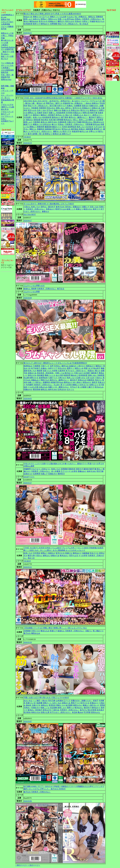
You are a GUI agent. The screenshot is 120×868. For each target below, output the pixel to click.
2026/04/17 (28, 221)
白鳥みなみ (43, 387)
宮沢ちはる (70, 21)
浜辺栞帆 (54, 708)
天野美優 (89, 124)
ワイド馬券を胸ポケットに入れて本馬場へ (7, 65)
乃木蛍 (64, 127)
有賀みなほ (82, 380)
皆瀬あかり (53, 21)
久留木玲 (62, 371)
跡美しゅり (28, 19)
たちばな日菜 (33, 387)
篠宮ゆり (37, 115)
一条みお (88, 103)
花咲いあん (60, 108)
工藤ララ (91, 387)
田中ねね (71, 19)
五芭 (52, 366)
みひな (45, 101)
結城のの (73, 366)
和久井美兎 (92, 710)
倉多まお (44, 122)
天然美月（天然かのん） (92, 19)
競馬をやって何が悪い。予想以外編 (7, 36)
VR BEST (27, 137)
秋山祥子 (97, 368)
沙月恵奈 (69, 113)
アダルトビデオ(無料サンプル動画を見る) (8, 107)
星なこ (76, 120)
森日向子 (92, 117)
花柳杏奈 (99, 17)
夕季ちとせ (93, 131)
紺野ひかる (34, 378)
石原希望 (100, 120)
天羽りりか (36, 631)
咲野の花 (86, 113)
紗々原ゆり (78, 382)
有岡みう (44, 19)
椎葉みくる (37, 124)
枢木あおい (68, 120)
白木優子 (87, 373)
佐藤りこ (52, 113)
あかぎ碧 (59, 375)
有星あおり (50, 209)
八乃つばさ (98, 127)
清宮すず (79, 469)
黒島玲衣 (72, 469)
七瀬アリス (28, 115)
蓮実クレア (66, 134)
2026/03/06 (28, 801)
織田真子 (95, 373)
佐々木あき (84, 24)
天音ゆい (61, 124)
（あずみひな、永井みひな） (60, 101)
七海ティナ (45, 366)
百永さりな (94, 553)
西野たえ (92, 120)
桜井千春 (94, 113)
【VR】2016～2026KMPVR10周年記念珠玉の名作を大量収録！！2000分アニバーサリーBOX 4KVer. (63, 98)
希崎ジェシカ (50, 375)
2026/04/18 (28, 143)
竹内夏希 (29, 385)
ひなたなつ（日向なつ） (41, 469)
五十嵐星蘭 (38, 703)
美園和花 (41, 129)
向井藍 (55, 371)
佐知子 (45, 113)
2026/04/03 (28, 399)
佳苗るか (85, 106)
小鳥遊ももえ (78, 115)
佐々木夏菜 (82, 387)
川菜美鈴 (37, 122)
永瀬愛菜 (78, 106)
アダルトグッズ (7, 112)
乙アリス (46, 17)
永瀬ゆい (70, 106)
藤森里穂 (48, 127)
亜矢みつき (41, 103)
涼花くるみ (94, 207)
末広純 (75, 712)
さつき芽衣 (67, 385)
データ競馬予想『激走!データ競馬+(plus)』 (8, 52)
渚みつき (69, 115)
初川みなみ (99, 387)
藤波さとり (57, 127)
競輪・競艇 (9, 86)
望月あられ (66, 129)
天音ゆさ (78, 21)
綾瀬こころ (71, 209)
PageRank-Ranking (8, 47)
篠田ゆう (44, 115)
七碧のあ (56, 710)
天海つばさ (79, 373)
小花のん (27, 207)
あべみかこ (76, 101)
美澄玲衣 (52, 705)
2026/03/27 (28, 483)
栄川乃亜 (53, 106)
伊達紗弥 (66, 103)
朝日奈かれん (87, 122)
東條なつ (33, 127)
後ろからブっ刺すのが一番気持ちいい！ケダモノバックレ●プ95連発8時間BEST (55, 363)
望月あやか (57, 129)
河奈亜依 (35, 108)
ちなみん (71, 17)
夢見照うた (98, 129)
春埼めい (31, 710)
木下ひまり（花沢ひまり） (42, 131)
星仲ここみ (83, 120)
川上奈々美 (58, 385)
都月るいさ (95, 705)
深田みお (29, 120)
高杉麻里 (41, 375)
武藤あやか (28, 389)
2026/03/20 (28, 642)
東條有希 (41, 127)
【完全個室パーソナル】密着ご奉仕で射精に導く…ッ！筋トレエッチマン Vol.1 (55, 628)
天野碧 (102, 705)
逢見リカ (59, 103)
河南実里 (42, 108)
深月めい (69, 207)
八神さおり (62, 378)
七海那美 (37, 366)
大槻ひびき (71, 122)
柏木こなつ (81, 127)
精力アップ (5, 114)
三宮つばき (90, 378)
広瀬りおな (81, 378)
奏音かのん (88, 209)
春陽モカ (45, 211)
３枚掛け (5, 45)
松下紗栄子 (36, 368)
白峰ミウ (31, 382)
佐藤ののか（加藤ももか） (82, 701)
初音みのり (87, 382)
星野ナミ (71, 368)
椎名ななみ (45, 631)
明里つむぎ (88, 368)
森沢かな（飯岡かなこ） (79, 117)
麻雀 (3, 88)
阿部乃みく (50, 103)
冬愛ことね (62, 19)
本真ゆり (82, 129)
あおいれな (37, 101)
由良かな (37, 19)
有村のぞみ (32, 375)
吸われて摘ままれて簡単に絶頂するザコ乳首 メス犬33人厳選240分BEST (52, 14)
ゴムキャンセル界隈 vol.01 (34, 286)
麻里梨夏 (90, 129)
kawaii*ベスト (29, 477)
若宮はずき (47, 710)
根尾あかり (94, 110)
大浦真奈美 (62, 122)
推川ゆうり (69, 373)
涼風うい (89, 631)
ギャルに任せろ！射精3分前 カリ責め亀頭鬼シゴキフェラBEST (49, 204)
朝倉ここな (45, 708)
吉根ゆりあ (96, 108)
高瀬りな (69, 553)
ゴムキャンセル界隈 (32, 292)
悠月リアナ (67, 131)
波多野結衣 (72, 127)
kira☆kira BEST (30, 214)
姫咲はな (92, 17)
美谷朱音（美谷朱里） (46, 373)
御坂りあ (58, 110)
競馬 (3, 86)
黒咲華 (34, 289)
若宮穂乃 (52, 115)
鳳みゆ (80, 712)
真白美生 (45, 120)
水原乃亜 (52, 120)
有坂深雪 (75, 131)
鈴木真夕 (100, 710)
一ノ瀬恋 (37, 701)
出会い (4, 119)
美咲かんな (53, 19)
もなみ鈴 (63, 17)
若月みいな (60, 115)
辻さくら (71, 389)
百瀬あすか (53, 474)
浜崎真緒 (48, 129)
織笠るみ (65, 366)
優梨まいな (58, 131)
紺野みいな (32, 113)
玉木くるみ (41, 110)
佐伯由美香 (61, 113)
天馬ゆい (78, 19)
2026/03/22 (28, 567)
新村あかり (45, 24)
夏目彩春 (37, 389)
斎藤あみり (77, 207)
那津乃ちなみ (61, 209)
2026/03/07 (28, 721)
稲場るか (95, 103)
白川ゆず (90, 127)
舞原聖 (40, 371)
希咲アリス (75, 703)
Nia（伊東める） (81, 17)
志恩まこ (86, 21)
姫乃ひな (83, 710)
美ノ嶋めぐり (98, 631)
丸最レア (44, 474)
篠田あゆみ (34, 21)
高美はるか (75, 110)
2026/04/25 (28, 33)
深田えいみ (79, 368)
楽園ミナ (86, 207)
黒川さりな (85, 110)
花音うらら (47, 371)
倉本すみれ (53, 122)
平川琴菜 (87, 712)
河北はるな (51, 108)
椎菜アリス (28, 124)
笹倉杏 (100, 113)
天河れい (58, 366)
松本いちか (37, 117)
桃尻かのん (78, 705)
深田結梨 (37, 120)
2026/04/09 (28, 298)
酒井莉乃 (61, 474)
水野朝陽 (54, 24)
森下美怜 (65, 117)
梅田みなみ (36, 633)
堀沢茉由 (75, 129)
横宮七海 (31, 556)
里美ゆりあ (57, 134)
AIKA (26, 101)
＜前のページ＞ (21, 865)
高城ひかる (66, 110)
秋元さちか (100, 21)
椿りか (54, 124)
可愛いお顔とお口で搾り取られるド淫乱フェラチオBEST (46, 698)
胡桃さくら (54, 17)
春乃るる (61, 289)
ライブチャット (7, 116)
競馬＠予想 (5, 19)
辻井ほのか (47, 124)
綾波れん (27, 289)
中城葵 (92, 21)
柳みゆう (75, 375)
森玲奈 (86, 469)
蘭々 (37, 134)
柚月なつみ (84, 131)
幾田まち (61, 21)
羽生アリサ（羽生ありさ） (68, 24)
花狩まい (69, 108)
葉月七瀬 (31, 134)
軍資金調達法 (6, 100)
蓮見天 (95, 382)
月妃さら (98, 380)
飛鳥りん (33, 129)
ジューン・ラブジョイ (90, 101)
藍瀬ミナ (54, 631)
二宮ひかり (81, 366)
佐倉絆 (40, 113)
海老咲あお (28, 366)
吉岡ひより (94, 385)
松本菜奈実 (28, 24)
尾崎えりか (37, 17)
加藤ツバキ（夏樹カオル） (59, 387)
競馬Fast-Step (6, 79)
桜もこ (100, 469)
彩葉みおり (78, 113)
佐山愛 (26, 378)
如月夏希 (69, 705)
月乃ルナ (50, 110)
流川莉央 (27, 712)
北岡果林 (64, 469)
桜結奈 (28, 705)
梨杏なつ (49, 134)
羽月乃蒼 (100, 471)
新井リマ (37, 24)
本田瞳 (53, 382)
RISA (30, 101)
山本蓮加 (59, 701)
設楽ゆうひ (28, 474)
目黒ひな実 (45, 712)
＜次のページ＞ (34, 865)
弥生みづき (28, 17)
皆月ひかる (43, 21)
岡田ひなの (45, 380)
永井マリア (62, 106)
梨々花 (42, 134)
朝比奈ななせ (99, 122)
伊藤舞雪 (27, 469)
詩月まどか (84, 385)
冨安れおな (96, 712)
